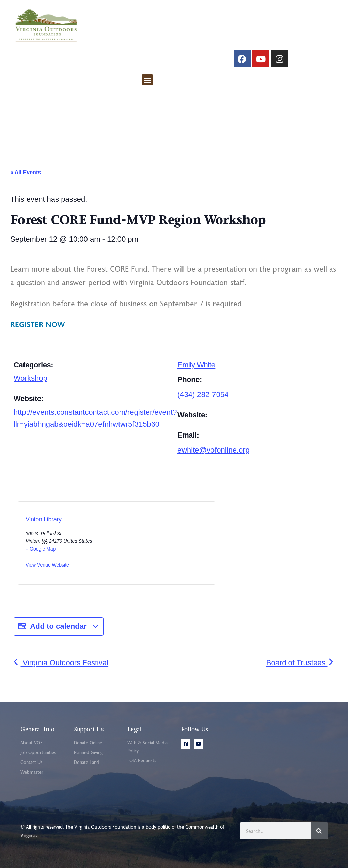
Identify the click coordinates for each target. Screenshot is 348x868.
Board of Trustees (300, 663)
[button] (147, 80)
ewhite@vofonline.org (213, 450)
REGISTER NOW (38, 324)
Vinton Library (44, 519)
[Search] (319, 831)
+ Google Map (41, 549)
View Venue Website (47, 565)
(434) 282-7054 (203, 395)
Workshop (30, 378)
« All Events (26, 172)
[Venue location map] (145, 545)
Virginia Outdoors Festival (61, 663)
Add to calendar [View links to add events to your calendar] (59, 626)
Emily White (196, 365)
